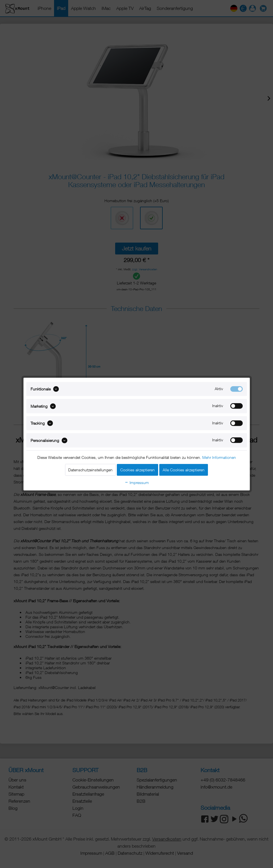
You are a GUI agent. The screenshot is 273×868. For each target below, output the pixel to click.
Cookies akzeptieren (137, 469)
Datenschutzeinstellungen (90, 469)
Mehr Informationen (219, 457)
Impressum (137, 482)
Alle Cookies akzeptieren (184, 469)
